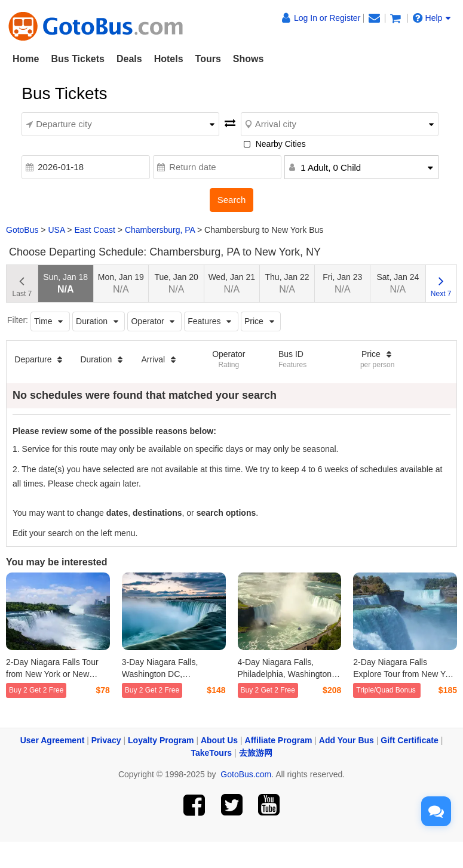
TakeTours (211, 753)
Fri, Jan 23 (342, 283)
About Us (219, 740)
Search (232, 200)
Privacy (106, 740)
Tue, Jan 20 (176, 283)
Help (432, 18)
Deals (129, 59)
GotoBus (22, 230)
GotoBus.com (246, 774)
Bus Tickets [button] (78, 59)
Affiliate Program (279, 740)
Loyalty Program (161, 740)
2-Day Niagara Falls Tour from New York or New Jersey (52, 674)
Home (26, 59)
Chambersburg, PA (160, 230)
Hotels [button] (169, 59)
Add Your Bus (347, 740)
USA (56, 230)
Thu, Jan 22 (287, 283)
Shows (249, 59)
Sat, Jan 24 (398, 283)
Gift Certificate (409, 740)
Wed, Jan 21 (232, 283)
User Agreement (53, 740)
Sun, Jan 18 (65, 283)
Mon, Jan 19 (121, 283)
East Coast (94, 230)
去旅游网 (256, 753)
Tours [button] (208, 59)
